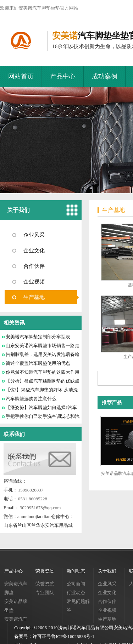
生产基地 (34, 297)
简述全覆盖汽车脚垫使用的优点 (38, 363)
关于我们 (18, 210)
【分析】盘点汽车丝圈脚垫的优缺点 (43, 381)
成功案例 (105, 76)
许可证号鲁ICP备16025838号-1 (63, 636)
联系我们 (14, 434)
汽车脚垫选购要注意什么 (31, 399)
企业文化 (34, 251)
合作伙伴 (34, 266)
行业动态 (76, 593)
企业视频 (34, 282)
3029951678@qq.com (40, 508)
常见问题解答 (78, 606)
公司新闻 (76, 584)
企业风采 (34, 235)
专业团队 (45, 593)
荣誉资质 (45, 571)
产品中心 (63, 76)
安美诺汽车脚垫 (16, 588)
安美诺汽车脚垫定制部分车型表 (38, 337)
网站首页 (21, 76)
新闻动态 (76, 571)
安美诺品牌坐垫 (16, 606)
